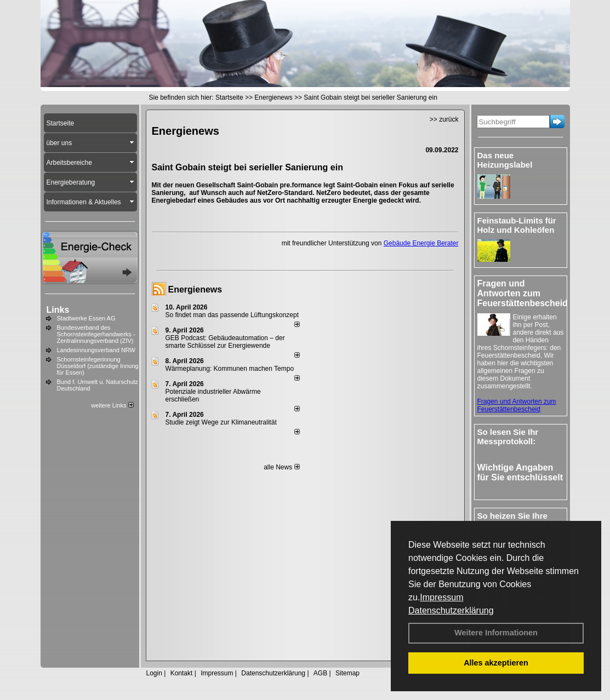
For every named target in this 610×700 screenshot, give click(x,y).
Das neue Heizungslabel (505, 160)
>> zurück (444, 119)
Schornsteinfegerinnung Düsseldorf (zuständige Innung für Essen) (98, 366)
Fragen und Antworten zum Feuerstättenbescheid (517, 405)
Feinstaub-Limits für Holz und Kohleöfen (517, 225)
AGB (320, 673)
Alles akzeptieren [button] (496, 663)
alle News (281, 467)
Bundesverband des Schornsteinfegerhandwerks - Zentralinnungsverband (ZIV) (96, 334)
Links (58, 310)
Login (154, 673)
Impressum (441, 597)
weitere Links (112, 405)
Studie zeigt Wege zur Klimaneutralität (221, 422)
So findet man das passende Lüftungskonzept (232, 315)
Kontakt (182, 673)
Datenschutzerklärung (451, 610)
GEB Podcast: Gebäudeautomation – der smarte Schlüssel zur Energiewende (225, 342)
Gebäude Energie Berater (421, 243)
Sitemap (347, 673)
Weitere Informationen (496, 633)
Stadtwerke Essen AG (86, 318)
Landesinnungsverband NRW (96, 350)
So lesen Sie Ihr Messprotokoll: (508, 437)
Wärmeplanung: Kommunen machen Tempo (230, 369)
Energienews (195, 289)
